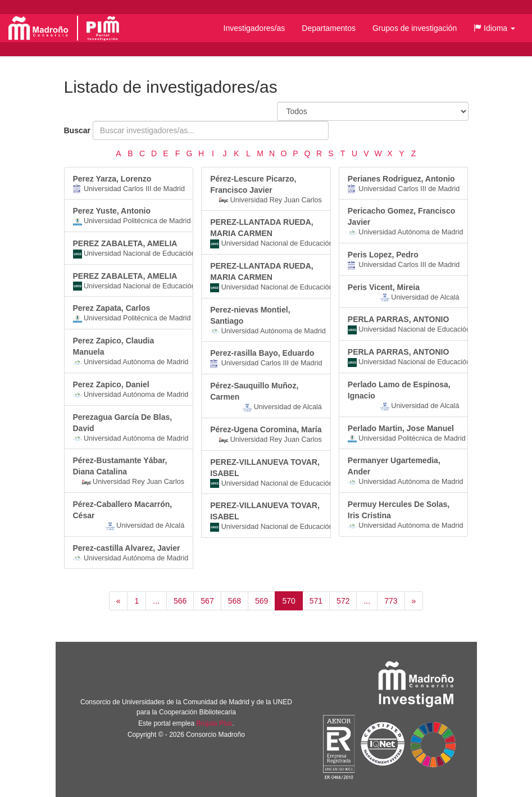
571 (316, 601)
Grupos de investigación (415, 28)
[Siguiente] (414, 601)
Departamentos (329, 28)
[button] (494, 28)
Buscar (77, 130)
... (156, 601)
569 (262, 601)
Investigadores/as (254, 28)
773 (391, 601)
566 (180, 601)
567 (207, 601)
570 (288, 601)
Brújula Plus (214, 723)
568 (235, 601)
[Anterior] (119, 601)
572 (343, 601)
